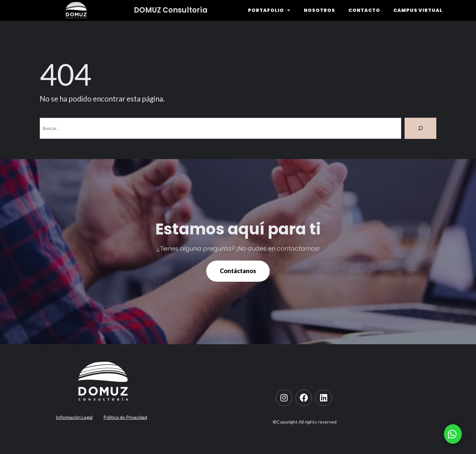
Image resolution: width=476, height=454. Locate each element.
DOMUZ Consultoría (171, 10)
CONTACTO (364, 10)
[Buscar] (420, 128)
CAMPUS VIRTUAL (418, 10)
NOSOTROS (319, 10)
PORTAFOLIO (269, 10)
